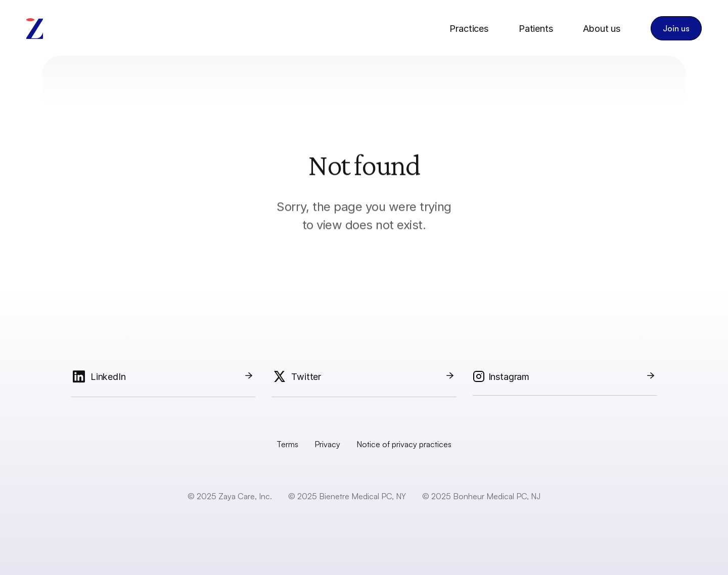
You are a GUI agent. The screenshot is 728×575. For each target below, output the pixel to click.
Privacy (327, 444)
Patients (536, 29)
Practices (469, 29)
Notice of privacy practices (404, 444)
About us (602, 29)
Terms (287, 444)
